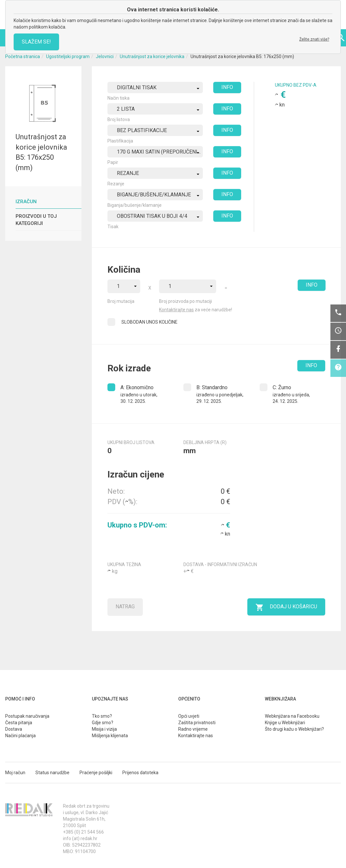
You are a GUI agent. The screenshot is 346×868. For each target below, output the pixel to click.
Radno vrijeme (193, 729)
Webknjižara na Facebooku (292, 716)
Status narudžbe (52, 773)
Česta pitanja (19, 723)
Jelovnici (105, 56)
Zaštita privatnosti (197, 723)
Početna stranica (23, 56)
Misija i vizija (104, 729)
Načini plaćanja (20, 736)
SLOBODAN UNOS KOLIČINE (149, 322)
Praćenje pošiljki (96, 773)
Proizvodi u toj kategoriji (36, 220)
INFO (227, 87)
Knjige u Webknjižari (285, 723)
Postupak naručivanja (27, 716)
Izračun (26, 202)
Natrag (125, 607)
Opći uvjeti (189, 716)
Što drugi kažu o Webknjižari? (294, 729)
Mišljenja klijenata (110, 736)
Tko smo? (102, 716)
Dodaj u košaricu (286, 607)
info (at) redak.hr (80, 838)
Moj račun (15, 773)
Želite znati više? (314, 39)
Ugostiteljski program (68, 56)
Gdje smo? (103, 723)
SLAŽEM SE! (36, 42)
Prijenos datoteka (140, 773)
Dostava (14, 729)
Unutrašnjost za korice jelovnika (152, 56)
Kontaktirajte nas (176, 310)
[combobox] (155, 87)
